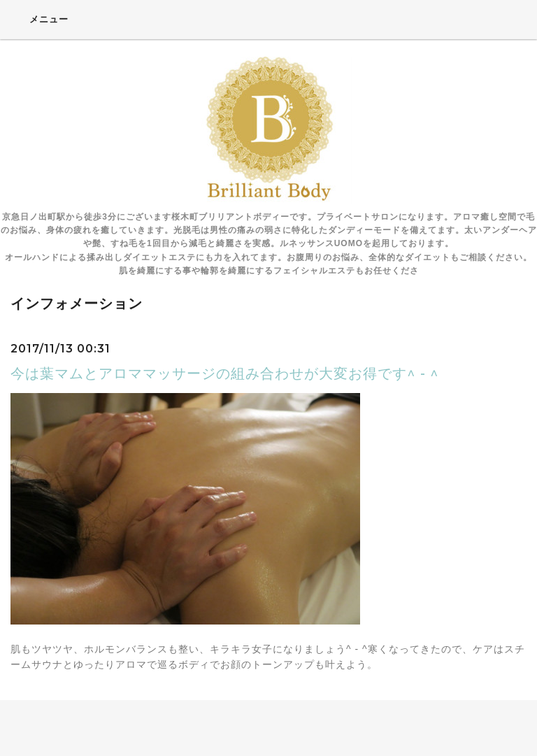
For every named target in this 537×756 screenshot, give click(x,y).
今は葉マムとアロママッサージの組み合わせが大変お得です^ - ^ (225, 373)
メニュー (40, 19)
